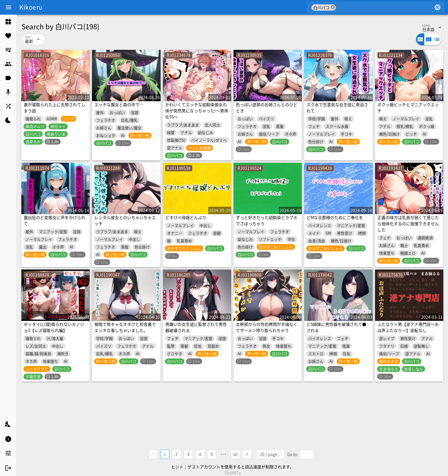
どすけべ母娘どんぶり (186, 217)
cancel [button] (333, 7)
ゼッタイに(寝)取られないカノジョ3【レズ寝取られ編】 (54, 327)
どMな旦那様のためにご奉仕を (335, 217)
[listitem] (8, 22)
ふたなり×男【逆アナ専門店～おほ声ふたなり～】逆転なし (408, 327)
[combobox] (385, 7)
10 (235, 454)
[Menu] (8, 7)
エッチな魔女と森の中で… (119, 104)
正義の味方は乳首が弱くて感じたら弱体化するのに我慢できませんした (408, 223)
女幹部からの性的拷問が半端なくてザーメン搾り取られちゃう (267, 327)
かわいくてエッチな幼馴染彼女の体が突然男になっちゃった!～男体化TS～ (197, 111)
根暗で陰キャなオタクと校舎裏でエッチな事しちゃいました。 (125, 327)
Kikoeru (31, 7)
